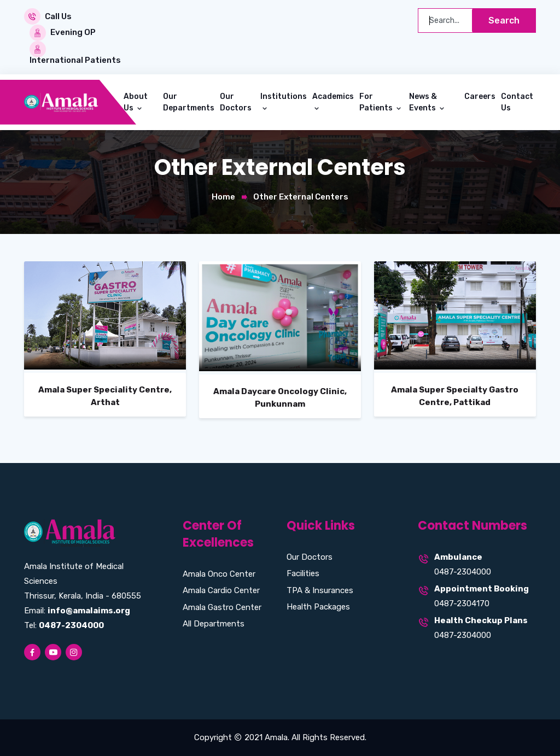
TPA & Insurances (320, 590)
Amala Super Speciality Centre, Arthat (105, 396)
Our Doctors (236, 102)
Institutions (284, 96)
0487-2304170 (462, 603)
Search (504, 20)
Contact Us (517, 102)
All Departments (214, 624)
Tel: (64, 625)
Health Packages (318, 607)
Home (223, 196)
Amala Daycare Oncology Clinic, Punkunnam (280, 398)
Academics (333, 96)
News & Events (423, 102)
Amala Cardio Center (221, 590)
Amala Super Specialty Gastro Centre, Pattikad (455, 396)
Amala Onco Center (219, 573)
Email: (77, 611)
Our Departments (189, 102)
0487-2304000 (463, 572)
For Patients (377, 102)
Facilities (303, 573)
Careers (480, 96)
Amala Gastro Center (222, 607)
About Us (136, 102)
